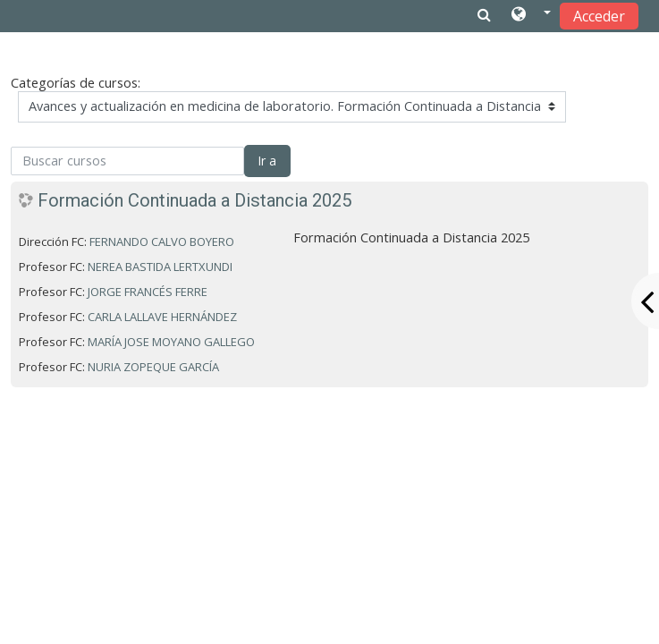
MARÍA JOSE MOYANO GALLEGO (171, 342)
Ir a (267, 161)
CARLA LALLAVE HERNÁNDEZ (162, 317)
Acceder (599, 16)
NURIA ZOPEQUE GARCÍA (153, 367)
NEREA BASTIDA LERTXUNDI (160, 267)
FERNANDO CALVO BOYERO (162, 241)
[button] (531, 15)
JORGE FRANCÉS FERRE (148, 292)
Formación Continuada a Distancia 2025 (194, 200)
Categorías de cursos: (76, 83)
